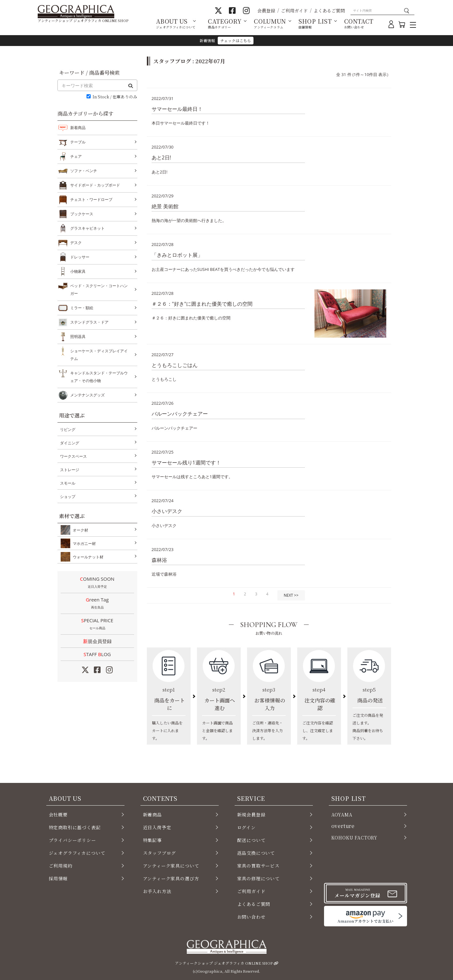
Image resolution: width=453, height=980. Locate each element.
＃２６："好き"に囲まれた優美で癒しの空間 (202, 304)
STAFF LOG (97, 654)
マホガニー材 (83, 543)
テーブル (78, 142)
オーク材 (79, 530)
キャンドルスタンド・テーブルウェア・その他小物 (99, 376)
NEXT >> (291, 595)
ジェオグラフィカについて (77, 853)
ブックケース (82, 214)
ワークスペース (73, 456)
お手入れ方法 (157, 891)
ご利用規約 (61, 866)
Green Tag (97, 604)
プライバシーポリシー (72, 840)
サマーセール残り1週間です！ (186, 463)
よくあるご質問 (329, 11)
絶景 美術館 (165, 206)
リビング (68, 429)
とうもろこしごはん (175, 365)
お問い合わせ (251, 917)
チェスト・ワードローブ (91, 200)
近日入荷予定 (157, 827)
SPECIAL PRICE (97, 624)
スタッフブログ (160, 853)
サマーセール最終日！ (177, 109)
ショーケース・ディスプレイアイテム (99, 354)
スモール (68, 483)
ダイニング (70, 443)
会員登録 (266, 11)
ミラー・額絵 (82, 308)
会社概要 (58, 815)
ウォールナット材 (87, 557)
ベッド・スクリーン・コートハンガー (99, 289)
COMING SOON (97, 583)
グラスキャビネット (87, 228)
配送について (251, 840)
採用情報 (58, 878)
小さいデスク (167, 511)
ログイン (246, 827)
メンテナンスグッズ (87, 395)
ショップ (68, 497)
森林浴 (159, 560)
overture (343, 826)
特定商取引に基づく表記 (75, 827)
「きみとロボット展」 (177, 255)
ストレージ (70, 470)
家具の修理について (258, 878)
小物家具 (78, 272)
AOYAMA (342, 815)
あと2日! (161, 157)
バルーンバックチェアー (180, 414)
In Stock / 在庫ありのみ (115, 97)
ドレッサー (80, 257)
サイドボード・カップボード (95, 185)
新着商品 (78, 128)
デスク (76, 243)
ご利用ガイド (294, 11)
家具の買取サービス (258, 866)
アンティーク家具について (171, 866)
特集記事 (152, 840)
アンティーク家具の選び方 (171, 878)
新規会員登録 (97, 641)
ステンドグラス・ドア (89, 322)
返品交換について (256, 853)
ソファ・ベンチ (84, 171)
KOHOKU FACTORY (355, 838)
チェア (76, 157)
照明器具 (78, 337)
